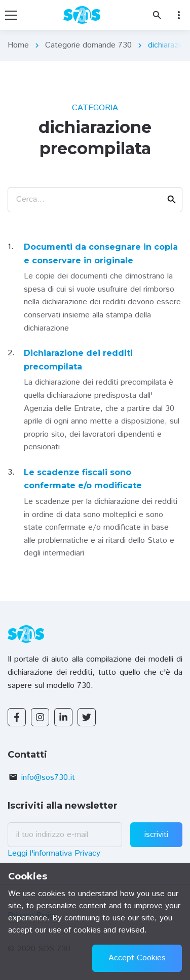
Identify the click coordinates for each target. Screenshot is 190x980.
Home (18, 45)
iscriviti (156, 835)
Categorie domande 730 (88, 45)
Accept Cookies (137, 958)
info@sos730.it (48, 778)
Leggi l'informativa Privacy (54, 853)
